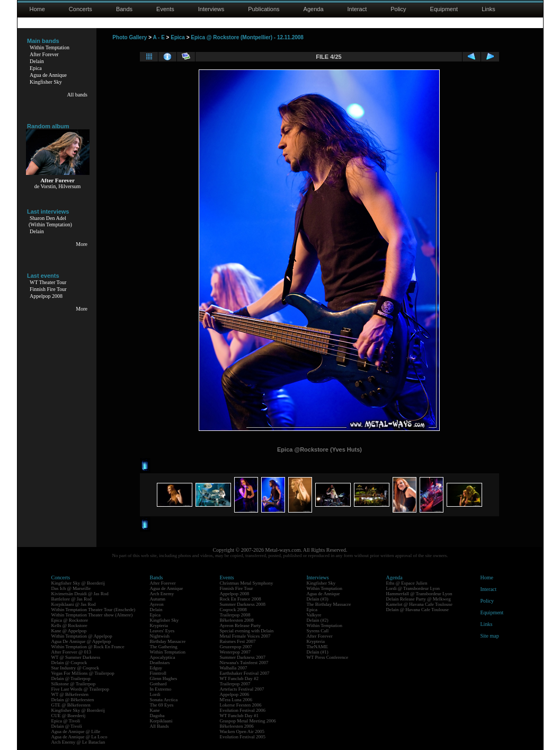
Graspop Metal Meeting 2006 (248, 721)
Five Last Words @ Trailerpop (80, 689)
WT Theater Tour (48, 282)
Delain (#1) (318, 652)
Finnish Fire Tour (48, 289)
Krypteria (159, 625)
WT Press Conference (328, 657)
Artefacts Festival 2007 (242, 689)
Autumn (158, 599)
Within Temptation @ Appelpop (82, 636)
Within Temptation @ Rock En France (88, 647)
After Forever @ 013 (72, 652)
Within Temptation (50, 47)
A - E (158, 37)
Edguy (156, 668)
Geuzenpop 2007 (236, 647)
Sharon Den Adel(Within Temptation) (50, 221)
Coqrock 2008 (233, 610)
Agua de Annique (48, 75)
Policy (398, 9)
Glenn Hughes (164, 678)
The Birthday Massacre (329, 604)
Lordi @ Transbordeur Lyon (413, 588)
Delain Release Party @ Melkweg (419, 599)
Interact (357, 9)
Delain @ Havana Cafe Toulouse (417, 610)
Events (165, 9)
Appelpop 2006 (235, 694)
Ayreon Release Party (241, 625)
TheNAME (318, 647)
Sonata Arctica (164, 700)
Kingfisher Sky (46, 82)
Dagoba (157, 716)
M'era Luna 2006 (236, 700)
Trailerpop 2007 (235, 684)
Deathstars (160, 663)
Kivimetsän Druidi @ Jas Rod (80, 594)
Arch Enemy (162, 594)
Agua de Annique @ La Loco (79, 737)
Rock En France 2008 (241, 599)
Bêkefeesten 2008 (237, 620)
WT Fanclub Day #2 (239, 678)
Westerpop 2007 (235, 652)
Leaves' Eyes (162, 631)
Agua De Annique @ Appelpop (81, 641)
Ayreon (157, 604)
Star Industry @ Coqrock (75, 668)
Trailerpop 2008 (235, 615)
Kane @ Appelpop (69, 631)
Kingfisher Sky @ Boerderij (78, 583)
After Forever (44, 54)
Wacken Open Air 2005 (242, 731)
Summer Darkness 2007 (243, 657)
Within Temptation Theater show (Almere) (92, 615)
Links (488, 9)
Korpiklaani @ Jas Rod (74, 604)
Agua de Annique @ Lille (76, 731)
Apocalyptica (163, 657)
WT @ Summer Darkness (76, 657)
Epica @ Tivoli (66, 721)
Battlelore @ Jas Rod (72, 599)
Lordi (155, 694)
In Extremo (161, 689)
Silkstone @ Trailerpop (74, 684)
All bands (77, 95)
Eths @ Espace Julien (407, 583)
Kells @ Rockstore (69, 625)
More (82, 244)
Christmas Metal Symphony (247, 583)
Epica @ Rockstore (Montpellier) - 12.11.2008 (247, 37)
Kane (155, 710)
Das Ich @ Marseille (71, 588)
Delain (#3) (318, 599)
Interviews (211, 9)
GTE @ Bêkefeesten (71, 705)
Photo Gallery (130, 37)
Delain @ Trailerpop (71, 678)
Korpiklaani (161, 721)
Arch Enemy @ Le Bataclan (78, 742)
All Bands (159, 726)
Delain (37, 61)
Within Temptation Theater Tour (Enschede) (94, 610)
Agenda (314, 9)
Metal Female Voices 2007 (245, 636)
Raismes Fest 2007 (238, 641)
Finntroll (158, 673)
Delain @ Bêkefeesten (73, 700)
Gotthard (158, 684)
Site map (490, 636)
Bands (124, 9)
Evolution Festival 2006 (243, 710)
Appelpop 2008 (46, 296)
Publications (264, 9)
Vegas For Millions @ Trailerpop (83, 673)
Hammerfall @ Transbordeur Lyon (419, 594)
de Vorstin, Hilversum (58, 186)
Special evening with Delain (247, 631)
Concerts (81, 9)
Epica (36, 68)
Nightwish (160, 636)
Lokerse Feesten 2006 (241, 705)
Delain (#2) (318, 620)
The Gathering (164, 647)
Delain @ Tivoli (67, 726)
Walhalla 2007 (234, 668)
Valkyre (314, 615)
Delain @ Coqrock (69, 663)
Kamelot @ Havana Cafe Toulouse (419, 604)
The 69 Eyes (162, 705)
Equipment (444, 9)
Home (37, 9)
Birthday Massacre (168, 641)
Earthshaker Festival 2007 (245, 673)
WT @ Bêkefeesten (70, 694)
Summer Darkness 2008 (243, 604)
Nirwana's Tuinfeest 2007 (244, 663)
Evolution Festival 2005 (243, 737)
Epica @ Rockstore (70, 620)
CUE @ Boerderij (69, 716)
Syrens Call (318, 631)
